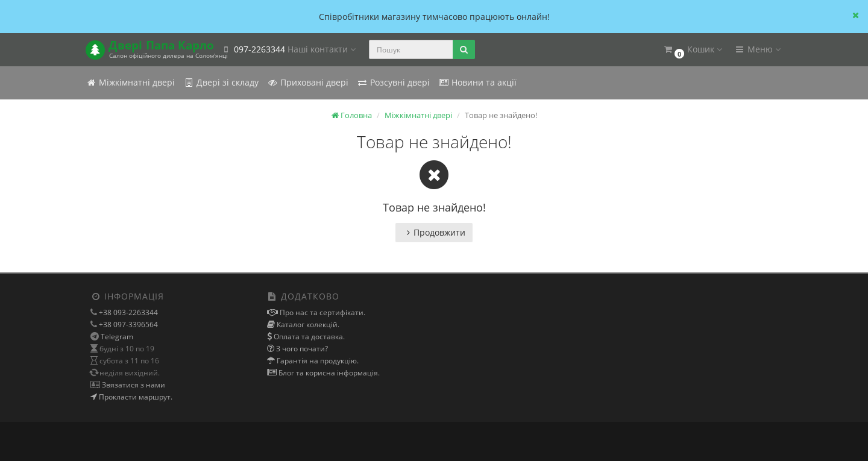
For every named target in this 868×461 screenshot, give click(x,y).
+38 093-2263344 (127, 312)
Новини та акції (477, 82)
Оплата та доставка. (308, 337)
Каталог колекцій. (307, 325)
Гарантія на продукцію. (317, 361)
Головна (352, 115)
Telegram (117, 337)
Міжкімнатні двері (130, 82)
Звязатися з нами (133, 385)
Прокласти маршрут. (135, 397)
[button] (692, 50)
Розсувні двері (393, 82)
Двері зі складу (221, 82)
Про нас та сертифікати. (322, 312)
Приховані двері (308, 82)
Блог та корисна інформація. (328, 373)
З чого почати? (301, 349)
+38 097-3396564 (127, 325)
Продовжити (434, 232)
